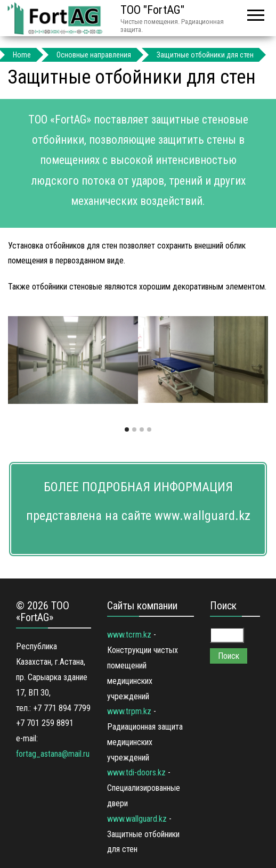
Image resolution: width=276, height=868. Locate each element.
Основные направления (94, 55)
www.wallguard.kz (137, 819)
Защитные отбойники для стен (205, 55)
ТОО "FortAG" (152, 10)
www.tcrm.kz (129, 635)
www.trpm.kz (129, 711)
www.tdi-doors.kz (136, 772)
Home (22, 55)
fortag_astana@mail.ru (53, 754)
